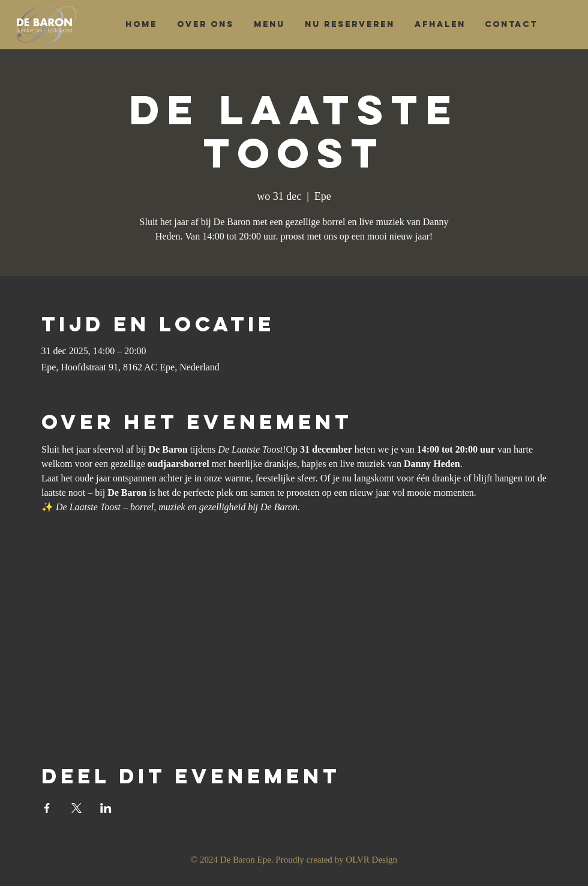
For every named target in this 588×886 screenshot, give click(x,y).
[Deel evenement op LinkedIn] (106, 808)
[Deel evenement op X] (76, 808)
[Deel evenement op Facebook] (47, 808)
